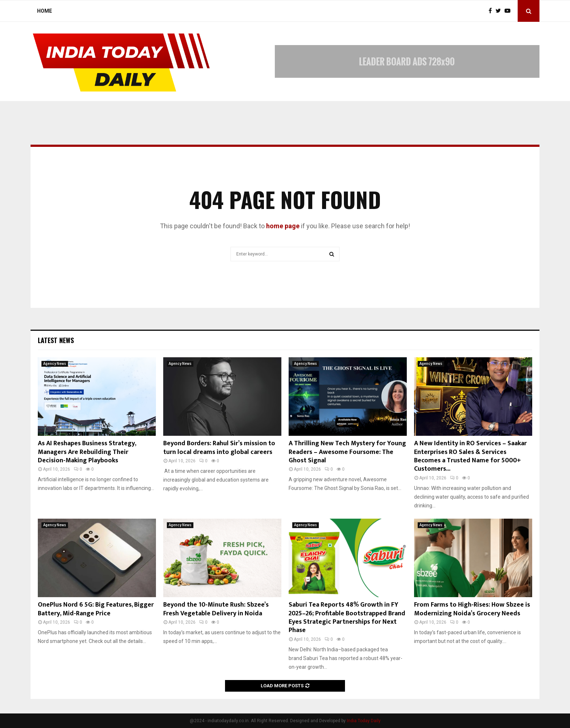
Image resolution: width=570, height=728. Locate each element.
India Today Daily (364, 721)
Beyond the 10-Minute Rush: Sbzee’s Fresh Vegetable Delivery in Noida (216, 609)
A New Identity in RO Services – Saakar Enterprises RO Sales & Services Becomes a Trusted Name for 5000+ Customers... (470, 456)
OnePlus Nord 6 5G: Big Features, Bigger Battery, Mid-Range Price (96, 609)
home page (283, 226)
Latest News (56, 340)
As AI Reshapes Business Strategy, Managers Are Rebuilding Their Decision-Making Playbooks (87, 452)
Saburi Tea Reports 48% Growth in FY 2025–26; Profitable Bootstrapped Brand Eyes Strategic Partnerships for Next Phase (347, 618)
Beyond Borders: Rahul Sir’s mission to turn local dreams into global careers (219, 448)
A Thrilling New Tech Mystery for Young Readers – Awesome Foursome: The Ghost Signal (347, 452)
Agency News (55, 364)
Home (45, 11)
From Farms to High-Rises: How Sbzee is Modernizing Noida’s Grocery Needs (472, 609)
